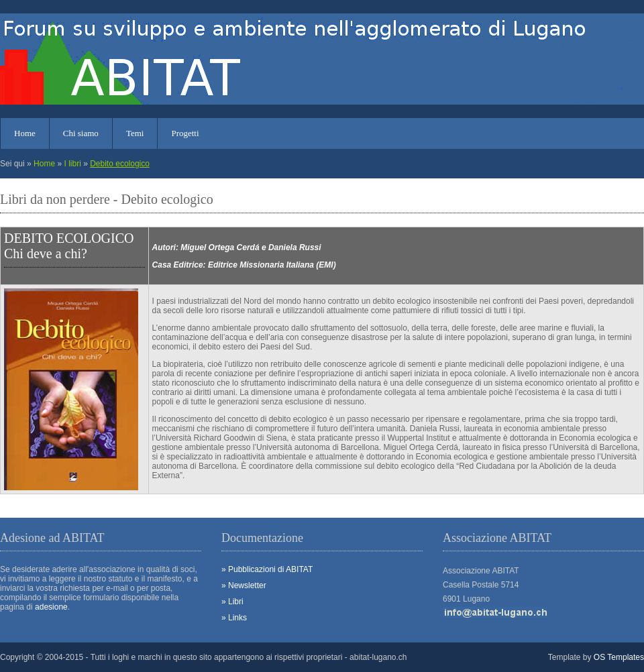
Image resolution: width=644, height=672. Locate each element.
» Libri (232, 602)
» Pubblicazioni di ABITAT (267, 569)
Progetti (185, 133)
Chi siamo (81, 133)
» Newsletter (244, 585)
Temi (135, 133)
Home (25, 133)
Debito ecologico (120, 164)
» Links (234, 618)
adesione (51, 607)
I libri (72, 164)
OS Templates (619, 657)
